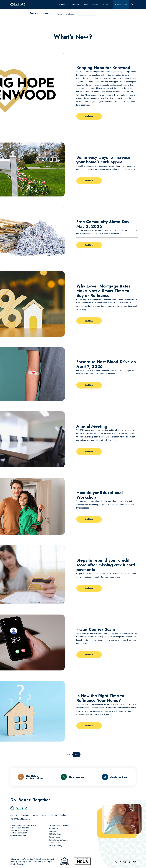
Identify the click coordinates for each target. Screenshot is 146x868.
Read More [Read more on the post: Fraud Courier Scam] (89, 655)
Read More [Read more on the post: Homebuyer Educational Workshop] (89, 519)
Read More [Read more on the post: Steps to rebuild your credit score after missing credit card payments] (89, 588)
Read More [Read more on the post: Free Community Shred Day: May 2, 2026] (89, 245)
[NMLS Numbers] (55, 834)
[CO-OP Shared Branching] (20, 819)
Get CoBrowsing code (18, 835)
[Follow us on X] (116, 862)
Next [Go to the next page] (76, 754)
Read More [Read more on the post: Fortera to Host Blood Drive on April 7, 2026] (89, 385)
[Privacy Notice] (54, 837)
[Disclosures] (54, 831)
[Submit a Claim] (55, 843)
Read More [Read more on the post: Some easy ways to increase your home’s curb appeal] (89, 181)
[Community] (25, 815)
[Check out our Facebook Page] (120, 862)
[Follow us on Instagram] (125, 862)
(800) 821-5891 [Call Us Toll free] (23, 830)
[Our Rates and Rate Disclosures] (31, 777)
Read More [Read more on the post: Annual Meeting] (89, 451)
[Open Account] (73, 777)
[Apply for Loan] (115, 777)
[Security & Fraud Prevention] (59, 825)
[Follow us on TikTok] (129, 862)
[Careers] (54, 815)
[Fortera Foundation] (40, 815)
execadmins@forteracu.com (124, 437)
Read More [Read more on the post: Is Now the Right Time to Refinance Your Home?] (89, 726)
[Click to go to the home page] (18, 4)
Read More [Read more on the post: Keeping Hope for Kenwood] (89, 116)
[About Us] (14, 815)
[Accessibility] (54, 828)
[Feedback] (64, 815)
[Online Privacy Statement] (58, 840)
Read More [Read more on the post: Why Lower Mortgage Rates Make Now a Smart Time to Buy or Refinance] (89, 321)
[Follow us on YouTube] (134, 862)
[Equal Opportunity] (56, 846)
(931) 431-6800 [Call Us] (23, 828)
